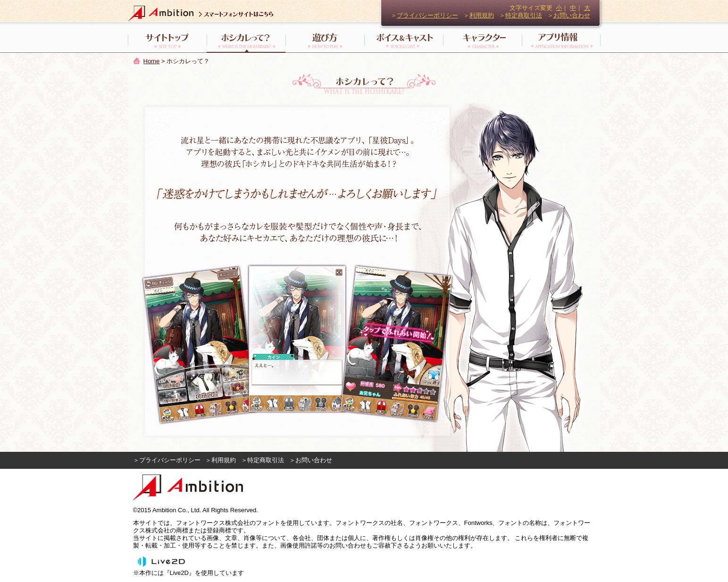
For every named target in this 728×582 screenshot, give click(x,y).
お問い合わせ (572, 15)
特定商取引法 (524, 15)
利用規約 (482, 15)
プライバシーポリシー (427, 15)
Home (152, 61)
